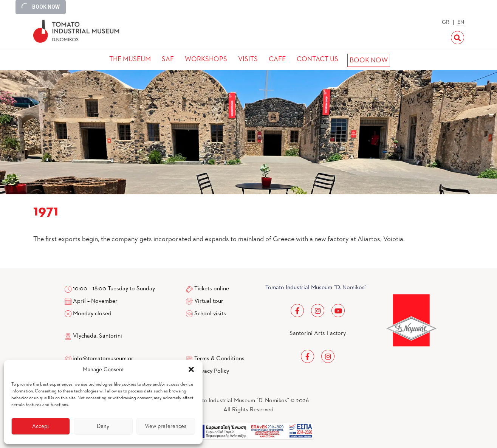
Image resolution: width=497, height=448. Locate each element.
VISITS (248, 59)
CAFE (277, 59)
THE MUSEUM (130, 59)
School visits (210, 314)
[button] (191, 369)
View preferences (166, 426)
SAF (168, 59)
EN (461, 22)
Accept (41, 426)
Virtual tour (209, 301)
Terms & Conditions (219, 359)
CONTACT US (317, 59)
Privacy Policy (212, 371)
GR (446, 22)
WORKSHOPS (206, 59)
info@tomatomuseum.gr (103, 359)
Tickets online (212, 289)
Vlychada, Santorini (93, 336)
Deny (103, 426)
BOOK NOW (369, 60)
